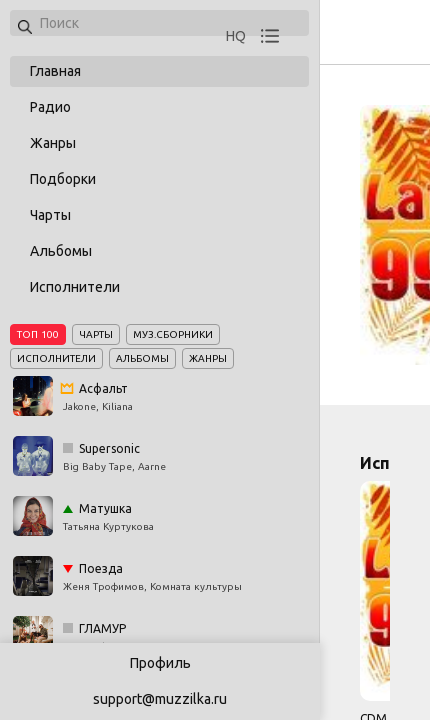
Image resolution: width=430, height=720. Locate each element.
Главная (55, 71)
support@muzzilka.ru (160, 699)
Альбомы (61, 251)
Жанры (53, 143)
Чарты (50, 215)
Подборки (63, 179)
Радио (50, 107)
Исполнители (75, 287)
